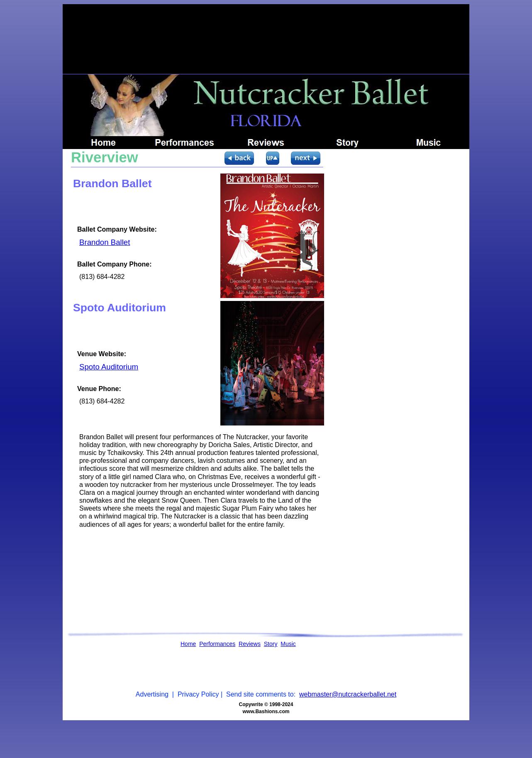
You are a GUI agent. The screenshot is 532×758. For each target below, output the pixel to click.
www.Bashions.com (266, 712)
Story (271, 644)
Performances (217, 644)
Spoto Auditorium (109, 367)
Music (288, 644)
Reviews (250, 644)
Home (188, 644)
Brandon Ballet (105, 242)
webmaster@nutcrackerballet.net (348, 694)
